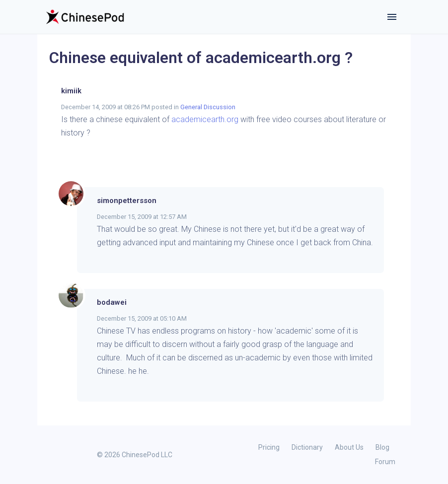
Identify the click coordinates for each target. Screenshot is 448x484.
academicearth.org (205, 119)
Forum (385, 462)
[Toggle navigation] (392, 17)
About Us (349, 447)
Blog (382, 447)
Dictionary (307, 447)
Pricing (269, 447)
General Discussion (208, 107)
